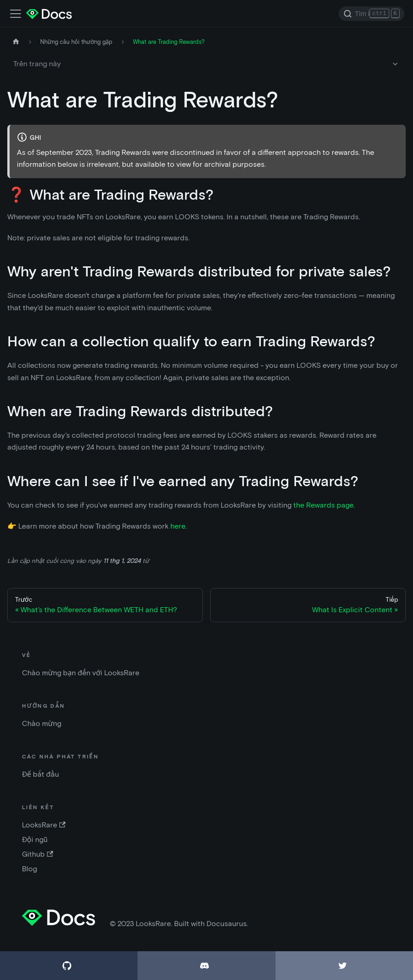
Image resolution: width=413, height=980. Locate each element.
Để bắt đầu (40, 774)
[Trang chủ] (16, 42)
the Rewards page (323, 505)
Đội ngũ (35, 840)
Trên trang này (37, 64)
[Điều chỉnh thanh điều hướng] (16, 14)
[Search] (371, 14)
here (178, 526)
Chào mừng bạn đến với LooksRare (81, 673)
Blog (29, 869)
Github (37, 854)
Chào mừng (42, 723)
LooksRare (44, 825)
